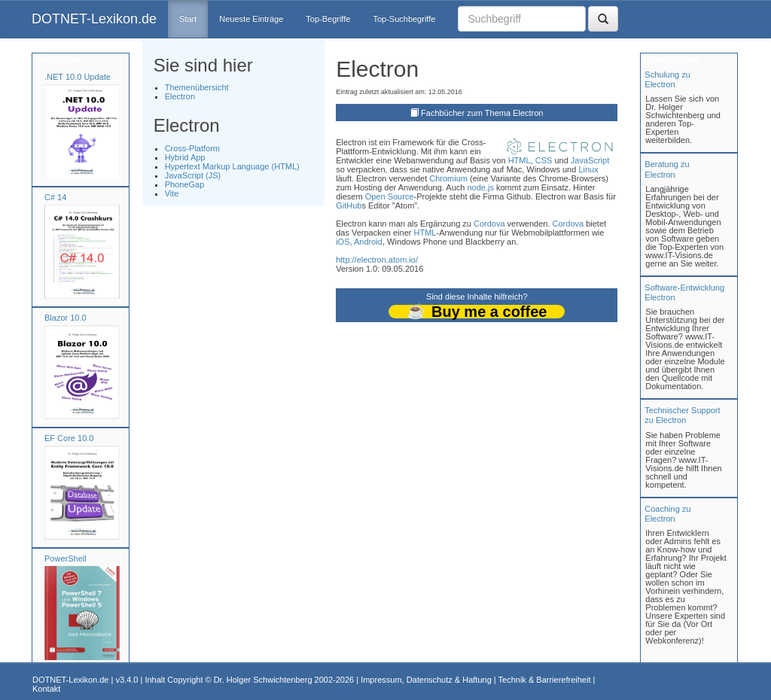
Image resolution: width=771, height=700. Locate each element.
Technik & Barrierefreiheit (545, 680)
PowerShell (66, 558)
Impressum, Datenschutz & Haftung (426, 680)
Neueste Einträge (251, 19)
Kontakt (46, 689)
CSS (544, 160)
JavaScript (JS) (193, 175)
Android (368, 242)
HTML (520, 160)
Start (188, 19)
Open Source (390, 196)
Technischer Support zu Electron (682, 415)
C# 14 (55, 197)
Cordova (489, 224)
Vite (172, 193)
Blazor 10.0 (66, 318)
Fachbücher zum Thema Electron (482, 113)
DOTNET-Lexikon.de (94, 19)
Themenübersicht (197, 87)
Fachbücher (57, 59)
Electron (180, 96)
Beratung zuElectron (667, 169)
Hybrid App (185, 157)
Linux (588, 169)
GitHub (349, 205)
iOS (343, 242)
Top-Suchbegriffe (404, 19)
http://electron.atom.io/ (377, 260)
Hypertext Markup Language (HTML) (232, 166)
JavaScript (590, 160)
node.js (480, 187)
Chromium (448, 178)
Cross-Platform (192, 148)
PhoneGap (185, 184)
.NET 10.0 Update (78, 77)
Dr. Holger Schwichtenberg (263, 680)
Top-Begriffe (328, 19)
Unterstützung (670, 59)
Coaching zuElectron (667, 514)
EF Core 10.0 (69, 438)
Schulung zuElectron (667, 79)
